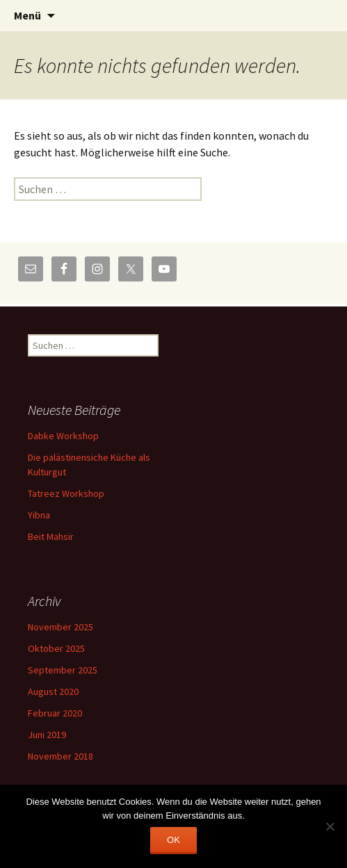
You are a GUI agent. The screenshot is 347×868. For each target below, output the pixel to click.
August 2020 (53, 691)
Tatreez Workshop (66, 493)
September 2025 (63, 670)
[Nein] (330, 826)
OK (173, 840)
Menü (27, 15)
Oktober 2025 (56, 648)
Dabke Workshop (63, 436)
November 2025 (60, 627)
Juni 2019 (47, 735)
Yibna (39, 515)
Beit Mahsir (51, 537)
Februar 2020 (55, 713)
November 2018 (60, 756)
